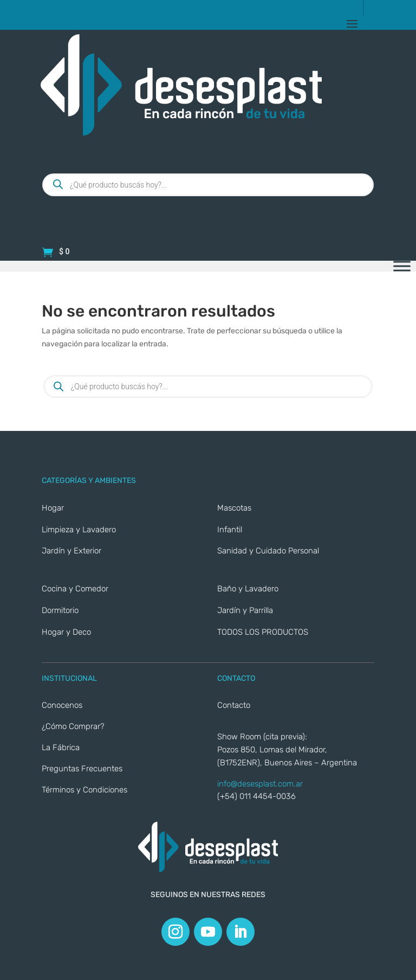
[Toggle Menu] (402, 266)
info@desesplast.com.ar (260, 784)
